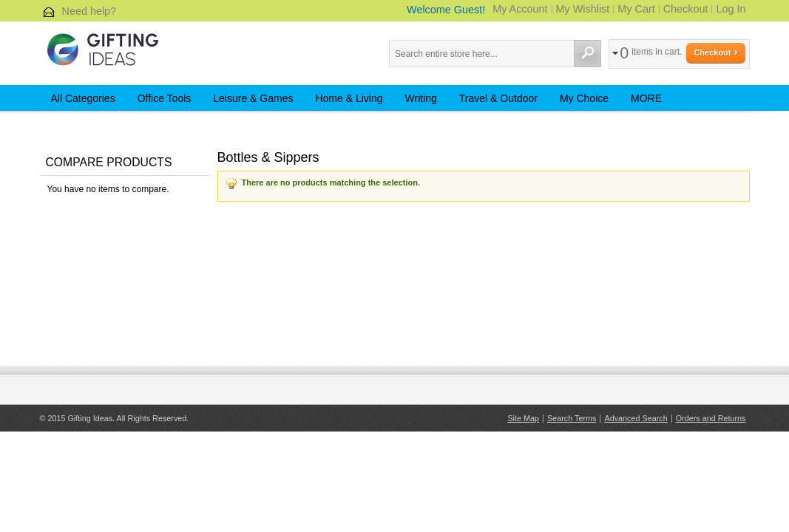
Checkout (686, 9)
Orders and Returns (711, 418)
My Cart (636, 9)
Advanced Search (636, 418)
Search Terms (572, 418)
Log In (731, 9)
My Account (520, 9)
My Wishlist (583, 9)
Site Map (523, 418)
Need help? (89, 11)
